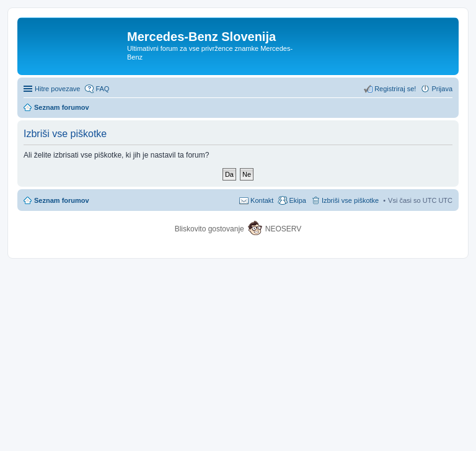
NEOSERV (283, 230)
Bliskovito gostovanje (210, 230)
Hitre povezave (57, 89)
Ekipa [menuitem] (297, 200)
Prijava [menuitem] (442, 89)
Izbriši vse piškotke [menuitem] (350, 200)
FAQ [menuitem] (102, 89)
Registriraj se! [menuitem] (395, 89)
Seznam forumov (62, 200)
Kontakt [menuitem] (262, 200)
